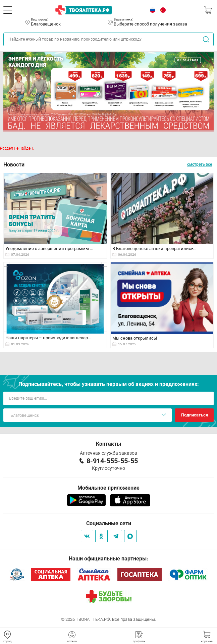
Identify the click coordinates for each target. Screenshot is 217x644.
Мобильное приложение (108, 488)
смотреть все (200, 164)
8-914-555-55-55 (112, 461)
